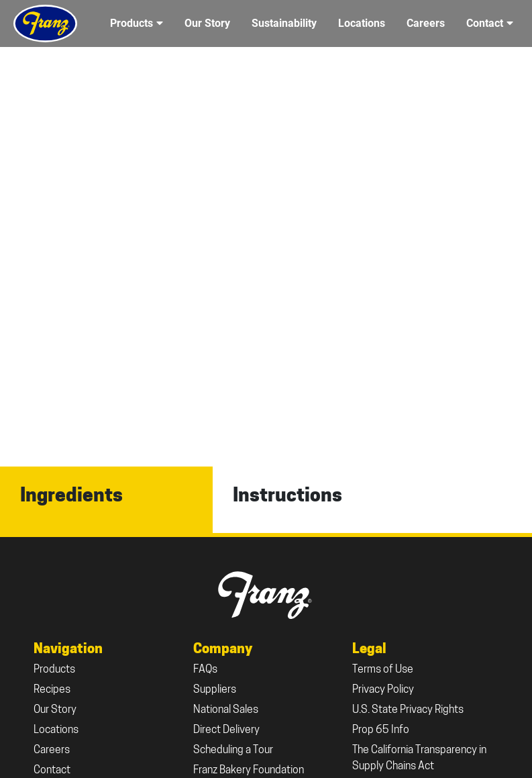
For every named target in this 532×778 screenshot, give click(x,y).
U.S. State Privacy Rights (408, 710)
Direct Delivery (226, 730)
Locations (56, 730)
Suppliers (215, 690)
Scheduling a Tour (233, 750)
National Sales (226, 710)
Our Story (55, 710)
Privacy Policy (383, 690)
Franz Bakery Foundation (249, 771)
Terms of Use (383, 670)
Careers (52, 750)
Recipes (52, 690)
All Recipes (331, 435)
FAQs (205, 670)
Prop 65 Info (381, 730)
